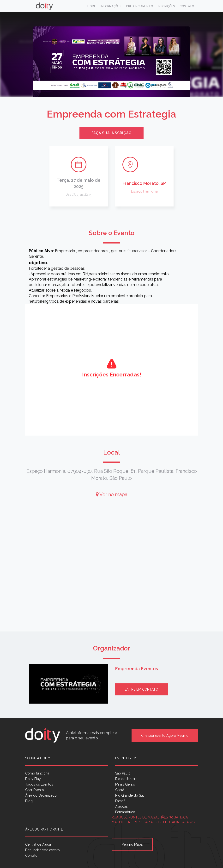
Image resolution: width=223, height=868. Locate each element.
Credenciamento (139, 6)
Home (92, 6)
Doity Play (33, 779)
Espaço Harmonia (144, 191)
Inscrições (166, 6)
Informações (111, 6)
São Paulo (123, 773)
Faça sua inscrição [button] (111, 133)
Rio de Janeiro (126, 779)
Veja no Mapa (132, 844)
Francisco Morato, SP (144, 183)
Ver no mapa (111, 494)
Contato (187, 6)
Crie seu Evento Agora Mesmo (165, 736)
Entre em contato (142, 689)
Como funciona (37, 773)
